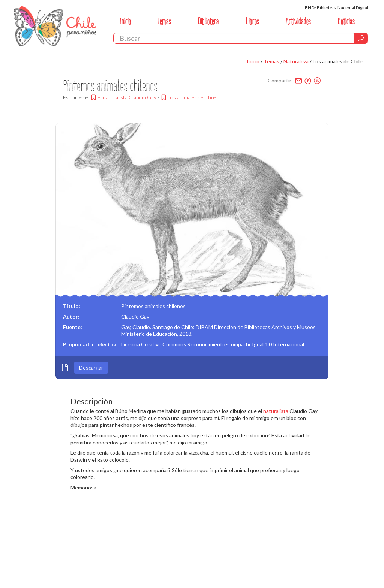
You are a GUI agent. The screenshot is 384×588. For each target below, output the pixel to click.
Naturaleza (296, 61)
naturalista (276, 411)
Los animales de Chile (338, 61)
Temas (164, 21)
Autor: (71, 316)
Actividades (298, 21)
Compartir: (280, 80)
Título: (72, 306)
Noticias (346, 21)
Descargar (91, 367)
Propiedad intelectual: (91, 344)
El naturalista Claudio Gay (127, 97)
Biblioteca (208, 21)
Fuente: (73, 327)
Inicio (125, 21)
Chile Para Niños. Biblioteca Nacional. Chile (55, 26)
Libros (253, 21)
